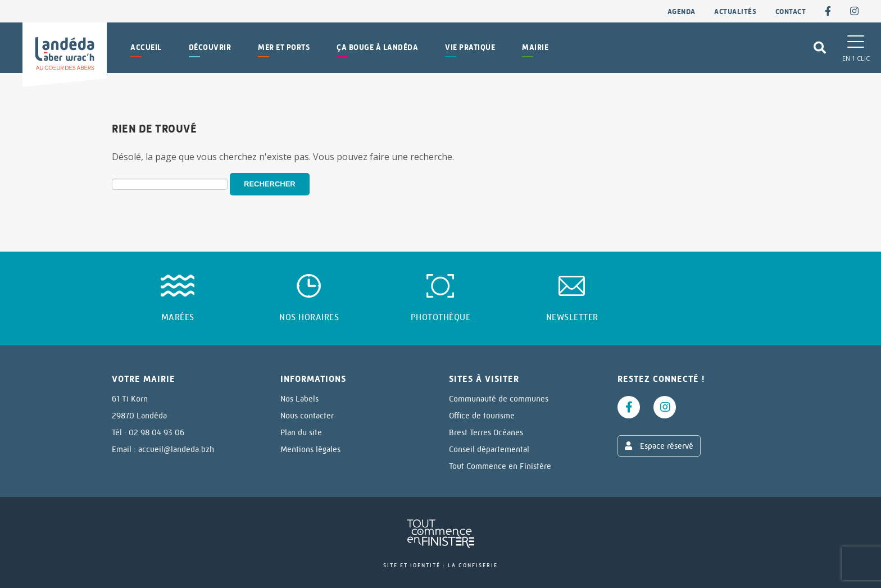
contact (791, 12)
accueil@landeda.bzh (176, 449)
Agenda (682, 12)
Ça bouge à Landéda (377, 47)
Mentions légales (310, 449)
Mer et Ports (284, 47)
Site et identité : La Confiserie (440, 565)
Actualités (735, 12)
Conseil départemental (489, 449)
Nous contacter (307, 416)
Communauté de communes (499, 399)
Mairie (535, 47)
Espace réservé (659, 446)
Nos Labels (299, 399)
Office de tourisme (482, 416)
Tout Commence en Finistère (500, 466)
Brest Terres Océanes (486, 432)
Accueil (146, 47)
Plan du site (301, 432)
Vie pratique (470, 47)
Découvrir (210, 47)
